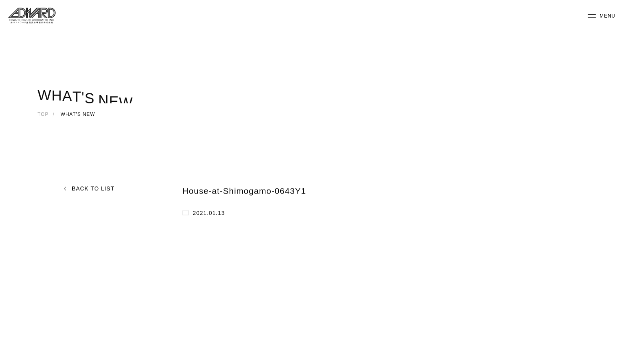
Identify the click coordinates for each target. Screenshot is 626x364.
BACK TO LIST (93, 189)
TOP (43, 115)
